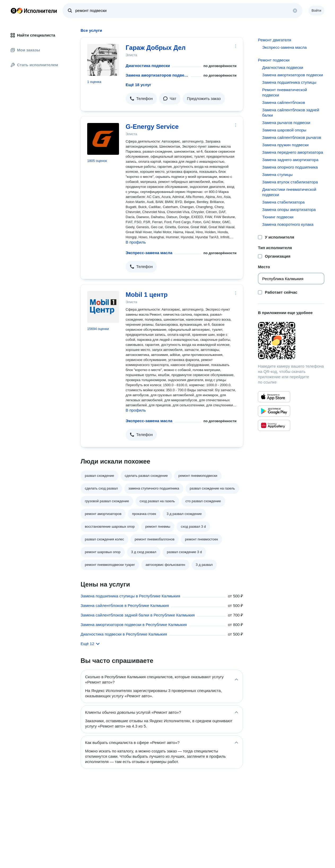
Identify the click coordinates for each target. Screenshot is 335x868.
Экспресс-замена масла (149, 253)
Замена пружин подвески (285, 145)
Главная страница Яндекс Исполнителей (34, 11)
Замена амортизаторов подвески (157, 75)
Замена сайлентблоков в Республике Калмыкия (125, 605)
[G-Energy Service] (103, 139)
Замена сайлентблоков (284, 102)
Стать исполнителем (34, 65)
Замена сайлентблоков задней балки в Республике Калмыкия (138, 615)
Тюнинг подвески (278, 217)
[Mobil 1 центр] (103, 307)
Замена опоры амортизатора (289, 210)
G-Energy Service (152, 127)
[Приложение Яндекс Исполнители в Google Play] (274, 411)
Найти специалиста (33, 35)
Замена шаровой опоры (284, 130)
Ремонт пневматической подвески (285, 92)
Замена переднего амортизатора (293, 152)
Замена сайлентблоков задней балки (291, 113)
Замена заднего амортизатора (290, 160)
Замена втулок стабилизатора (290, 182)
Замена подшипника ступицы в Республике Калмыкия (130, 596)
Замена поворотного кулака (288, 224)
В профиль (136, 242)
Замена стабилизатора (283, 202)
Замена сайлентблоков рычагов (292, 137)
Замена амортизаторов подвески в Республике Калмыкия (134, 625)
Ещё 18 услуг (138, 85)
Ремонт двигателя (274, 40)
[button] (141, 99)
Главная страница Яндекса (14, 11)
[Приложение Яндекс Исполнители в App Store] (274, 397)
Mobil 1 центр (147, 295)
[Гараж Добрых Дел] (103, 60)
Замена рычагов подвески (286, 123)
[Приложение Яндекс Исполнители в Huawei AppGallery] (274, 425)
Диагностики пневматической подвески (289, 192)
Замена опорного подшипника (290, 167)
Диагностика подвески (148, 66)
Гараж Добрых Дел (156, 48)
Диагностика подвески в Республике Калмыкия (124, 634)
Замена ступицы (277, 175)
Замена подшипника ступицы (289, 82)
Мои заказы (25, 50)
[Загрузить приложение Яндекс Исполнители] (291, 341)
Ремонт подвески (274, 60)
